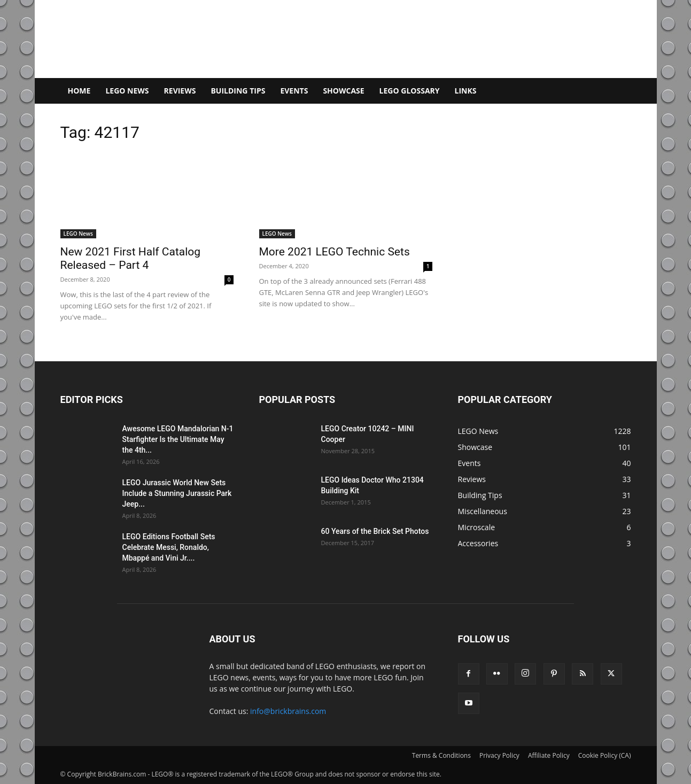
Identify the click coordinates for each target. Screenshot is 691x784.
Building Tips (238, 91)
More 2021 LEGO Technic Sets (335, 252)
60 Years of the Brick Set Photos (375, 531)
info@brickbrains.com (288, 711)
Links (466, 91)
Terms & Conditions (441, 755)
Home (79, 91)
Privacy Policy (499, 755)
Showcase (343, 91)
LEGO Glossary (410, 91)
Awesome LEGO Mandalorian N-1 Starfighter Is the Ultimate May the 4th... (178, 439)
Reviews (180, 91)
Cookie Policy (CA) (605, 755)
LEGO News (127, 91)
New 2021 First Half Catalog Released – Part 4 (131, 258)
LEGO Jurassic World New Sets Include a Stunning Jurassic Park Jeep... (177, 493)
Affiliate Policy (549, 755)
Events (294, 91)
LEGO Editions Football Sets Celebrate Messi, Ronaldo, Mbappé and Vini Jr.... (169, 547)
